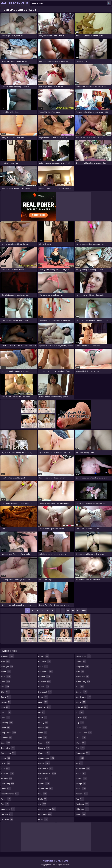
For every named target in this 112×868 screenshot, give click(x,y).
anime (6, 671)
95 (68, 610)
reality (81, 702)
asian (6, 677)
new (43, 794)
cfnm (5, 717)
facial (6, 789)
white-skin (82, 809)
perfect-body (83, 682)
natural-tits (46, 789)
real (80, 687)
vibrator (81, 778)
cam (5, 707)
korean (43, 728)
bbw (5, 692)
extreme (7, 778)
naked (43, 778)
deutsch (7, 738)
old (42, 804)
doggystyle (8, 748)
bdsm (6, 697)
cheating (7, 722)
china (6, 728)
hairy (43, 666)
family (6, 799)
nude (43, 799)
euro (5, 768)
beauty (6, 702)
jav (42, 712)
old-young (45, 814)
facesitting (8, 784)
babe (6, 682)
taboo (81, 738)
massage (44, 753)
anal (5, 661)
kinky (43, 717)
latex (43, 733)
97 (78, 610)
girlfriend (7, 819)
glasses (44, 656)
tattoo (81, 743)
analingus (7, 666)
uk (79, 763)
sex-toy (81, 717)
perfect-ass (82, 677)
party (80, 671)
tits (80, 758)
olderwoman (83, 656)
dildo (6, 743)
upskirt (81, 773)
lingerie (44, 748)
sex (80, 712)
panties (81, 661)
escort (6, 763)
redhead (82, 707)
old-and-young (47, 809)
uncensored (83, 768)
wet (80, 799)
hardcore (45, 682)
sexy (80, 722)
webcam (82, 794)
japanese (45, 707)
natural (44, 784)
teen (80, 748)
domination (8, 753)
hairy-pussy (46, 671)
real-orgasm (83, 697)
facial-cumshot (10, 794)
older (43, 819)
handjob (44, 677)
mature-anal (46, 768)
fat (5, 804)
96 (73, 610)
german (7, 814)
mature (44, 763)
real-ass (82, 692)
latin (43, 738)
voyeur (81, 789)
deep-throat (9, 733)
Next (84, 610)
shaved (81, 728)
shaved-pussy (84, 733)
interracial (45, 692)
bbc (5, 687)
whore (81, 814)
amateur (8, 656)
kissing (43, 722)
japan (43, 702)
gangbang (8, 809)
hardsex (44, 687)
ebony (6, 758)
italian (43, 697)
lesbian (44, 743)
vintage (81, 784)
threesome (83, 753)
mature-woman (47, 773)
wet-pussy (82, 804)
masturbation (46, 758)
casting (6, 712)
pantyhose (82, 666)
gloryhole (44, 661)
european (8, 773)
